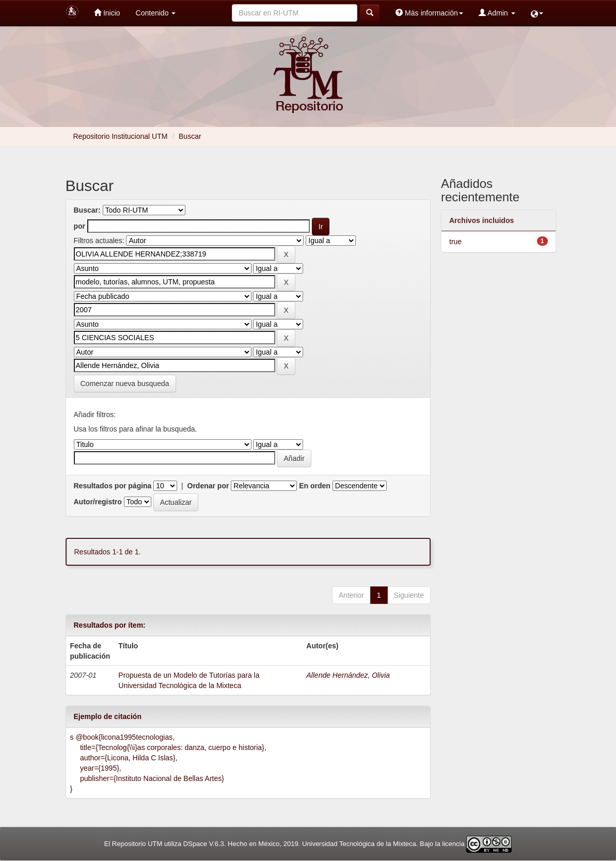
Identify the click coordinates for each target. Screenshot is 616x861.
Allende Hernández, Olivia (348, 675)
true (455, 242)
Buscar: (87, 210)
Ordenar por (208, 486)
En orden (315, 486)
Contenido (156, 13)
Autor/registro (98, 502)
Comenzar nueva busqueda (125, 384)
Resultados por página (113, 486)
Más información (429, 13)
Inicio (107, 13)
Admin (497, 13)
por (80, 226)
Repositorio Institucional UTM (121, 136)
